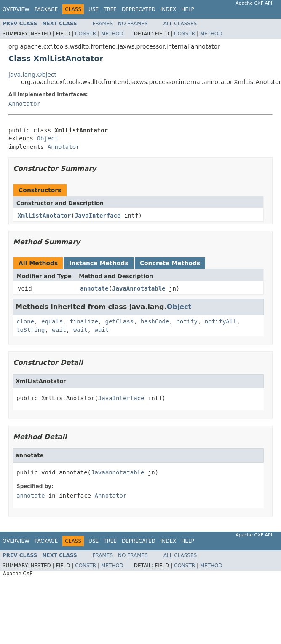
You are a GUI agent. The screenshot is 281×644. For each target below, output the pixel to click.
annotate (94, 288)
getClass (119, 321)
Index (169, 9)
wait (59, 330)
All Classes (180, 24)
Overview (16, 9)
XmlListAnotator (44, 216)
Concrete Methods (170, 263)
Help (188, 9)
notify (187, 321)
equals (52, 321)
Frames (103, 24)
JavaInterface (98, 216)
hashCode (155, 321)
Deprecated (139, 9)
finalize (84, 321)
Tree (110, 9)
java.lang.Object (32, 75)
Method (112, 34)
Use (94, 9)
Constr (86, 34)
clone (25, 321)
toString (31, 330)
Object (47, 138)
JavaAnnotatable (139, 288)
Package (46, 9)
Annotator (24, 104)
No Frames (133, 24)
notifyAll (221, 321)
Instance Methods (99, 263)
